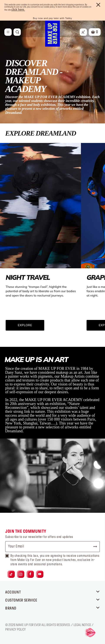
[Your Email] (52, 547)
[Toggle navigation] (8, 32)
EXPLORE (25, 325)
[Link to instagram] (21, 574)
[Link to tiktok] (11, 574)
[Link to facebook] (30, 574)
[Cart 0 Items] (95, 32)
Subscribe (93, 547)
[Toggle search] (17, 32)
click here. (18, 10)
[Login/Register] (83, 32)
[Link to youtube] (40, 574)
